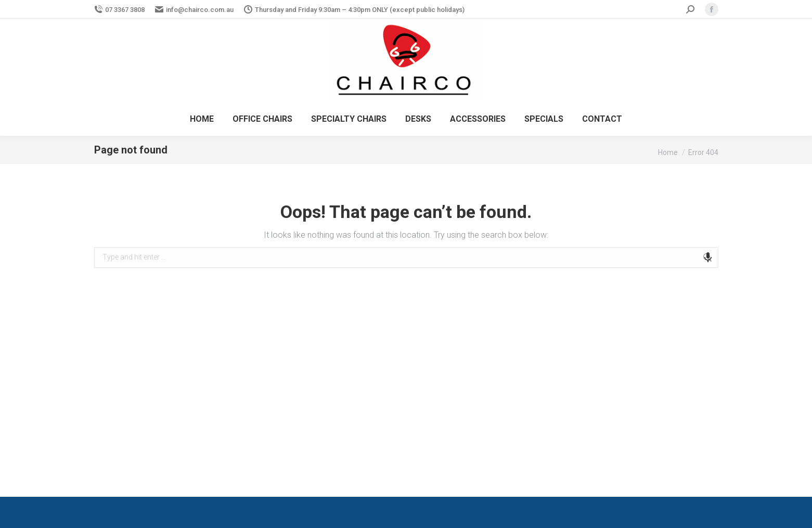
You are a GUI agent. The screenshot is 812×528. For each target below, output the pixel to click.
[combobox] (406, 257)
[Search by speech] (708, 257)
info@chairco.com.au (194, 10)
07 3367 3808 (119, 10)
